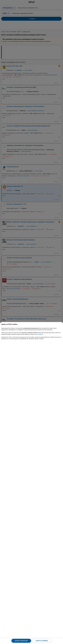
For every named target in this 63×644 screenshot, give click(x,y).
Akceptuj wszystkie (21, 641)
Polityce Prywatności (39, 334)
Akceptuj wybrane (42, 641)
